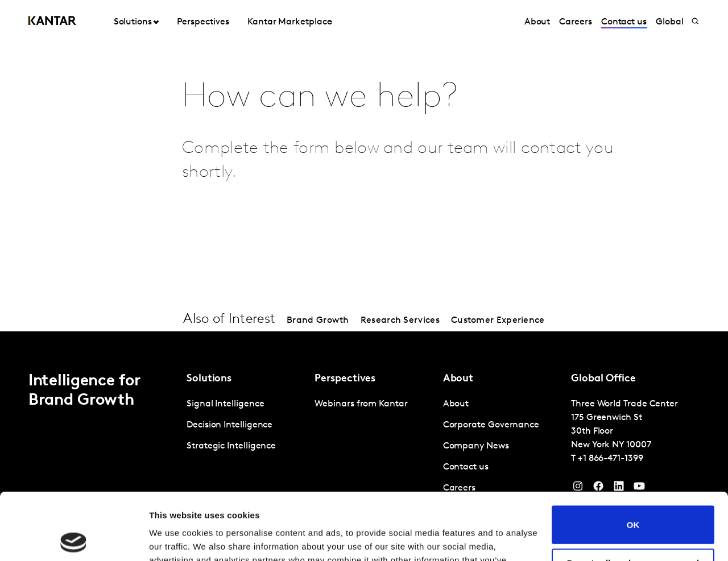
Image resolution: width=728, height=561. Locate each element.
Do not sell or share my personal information (633, 501)
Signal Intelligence (225, 404)
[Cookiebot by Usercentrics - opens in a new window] (74, 539)
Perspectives (203, 22)
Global (670, 22)
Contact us (624, 22)
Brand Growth (318, 321)
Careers (575, 22)
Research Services (400, 321)
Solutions (133, 22)
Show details (175, 539)
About (537, 22)
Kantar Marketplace (290, 22)
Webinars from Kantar (361, 404)
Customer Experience (498, 321)
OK (633, 458)
